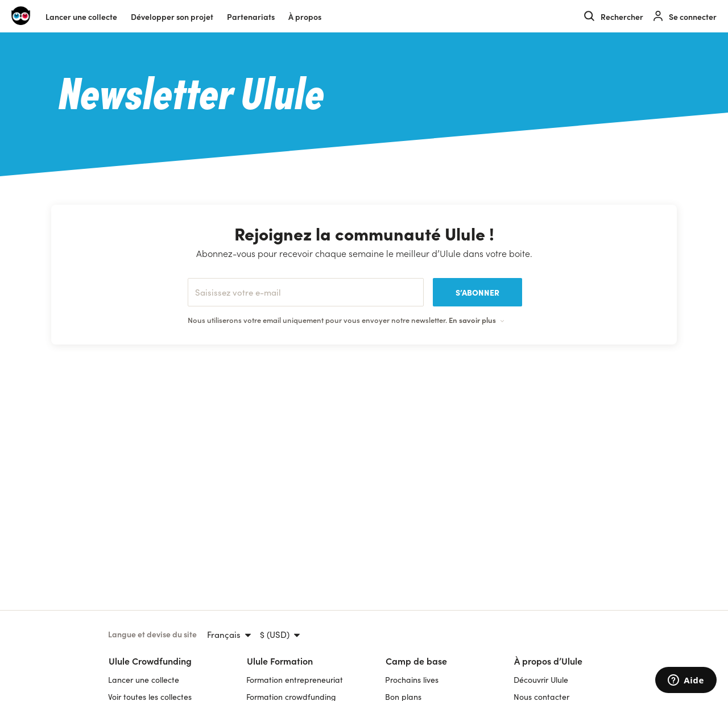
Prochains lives (412, 680)
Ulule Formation (280, 661)
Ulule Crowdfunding (150, 661)
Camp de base (416, 661)
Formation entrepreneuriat (295, 680)
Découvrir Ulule (541, 680)
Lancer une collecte (81, 16)
